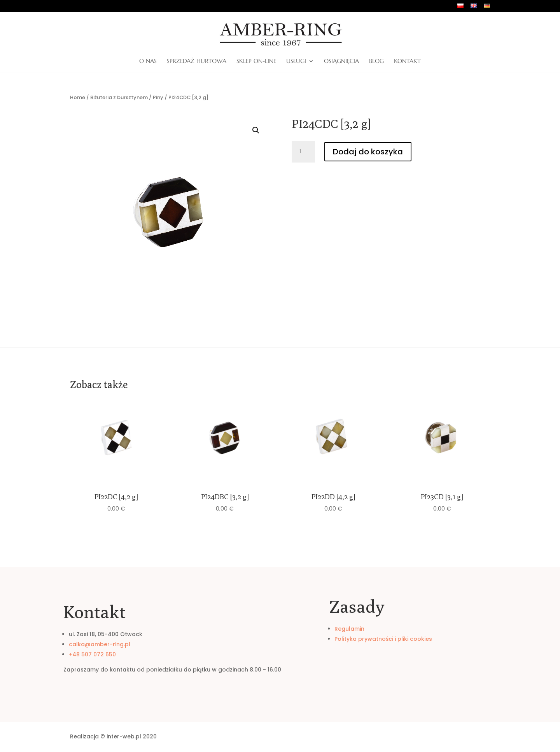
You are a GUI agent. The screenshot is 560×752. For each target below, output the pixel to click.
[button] (256, 130)
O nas (148, 61)
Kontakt (407, 61)
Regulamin (349, 629)
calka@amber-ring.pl (100, 644)
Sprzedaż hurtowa (197, 61)
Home (78, 97)
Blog (376, 61)
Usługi (296, 61)
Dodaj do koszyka (368, 152)
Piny (158, 97)
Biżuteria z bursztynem (119, 97)
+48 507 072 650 (92, 654)
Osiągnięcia (341, 61)
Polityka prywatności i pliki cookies (383, 639)
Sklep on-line (256, 61)
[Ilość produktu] (303, 152)
